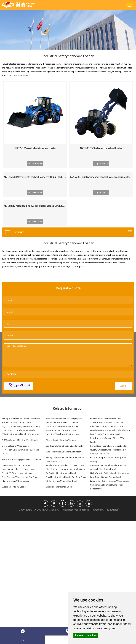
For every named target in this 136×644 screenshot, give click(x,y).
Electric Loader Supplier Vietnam (61, 440)
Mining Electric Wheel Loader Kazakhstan (21, 419)
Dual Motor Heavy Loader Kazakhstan (63, 452)
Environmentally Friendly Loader (105, 419)
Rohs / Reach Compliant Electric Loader (108, 446)
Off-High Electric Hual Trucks (104, 469)
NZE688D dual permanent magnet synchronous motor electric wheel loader (101, 177)
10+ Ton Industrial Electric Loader (62, 430)
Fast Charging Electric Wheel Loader (19, 469)
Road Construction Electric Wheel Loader (65, 465)
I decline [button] (91, 636)
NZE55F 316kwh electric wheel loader (35, 148)
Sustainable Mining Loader (14, 487)
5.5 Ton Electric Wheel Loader (16, 446)
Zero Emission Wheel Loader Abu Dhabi (20, 477)
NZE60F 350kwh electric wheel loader (101, 148)
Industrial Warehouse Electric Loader (63, 434)
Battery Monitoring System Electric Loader (21, 459)
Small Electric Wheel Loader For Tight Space (66, 477)
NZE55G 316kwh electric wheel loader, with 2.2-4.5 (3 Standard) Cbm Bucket (35, 177)
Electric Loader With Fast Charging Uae (64, 419)
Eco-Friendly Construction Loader (106, 434)
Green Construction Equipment (16, 465)
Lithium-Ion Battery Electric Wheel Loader (110, 481)
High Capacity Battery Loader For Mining (21, 426)
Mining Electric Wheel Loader (15, 481)
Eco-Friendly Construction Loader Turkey (65, 446)
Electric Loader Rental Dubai (59, 487)
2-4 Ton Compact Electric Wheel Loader (20, 440)
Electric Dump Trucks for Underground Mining (108, 459)
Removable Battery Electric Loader (62, 422)
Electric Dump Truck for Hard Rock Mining (66, 469)
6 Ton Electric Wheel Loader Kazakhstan (20, 434)
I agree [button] (79, 636)
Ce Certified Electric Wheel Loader (62, 473)
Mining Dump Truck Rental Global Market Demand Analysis (65, 459)
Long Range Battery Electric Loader (106, 477)
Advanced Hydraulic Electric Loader (107, 426)
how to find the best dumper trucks (62, 426)
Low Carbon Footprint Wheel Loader (19, 430)
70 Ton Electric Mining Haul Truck (62, 481)
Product (15, 232)
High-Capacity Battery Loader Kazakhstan (110, 473)
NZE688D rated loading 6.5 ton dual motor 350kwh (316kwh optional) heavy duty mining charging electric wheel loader (35, 206)
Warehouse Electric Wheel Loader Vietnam (110, 430)
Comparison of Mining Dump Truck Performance (106, 487)
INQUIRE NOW (35, 163)
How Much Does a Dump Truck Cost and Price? (20, 452)
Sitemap (85, 510)
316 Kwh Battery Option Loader (17, 422)
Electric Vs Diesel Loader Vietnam (17, 473)
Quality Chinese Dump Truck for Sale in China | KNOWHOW (108, 452)
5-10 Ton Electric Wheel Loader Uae (107, 422)
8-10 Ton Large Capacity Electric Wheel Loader (108, 440)
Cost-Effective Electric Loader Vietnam (108, 465)
